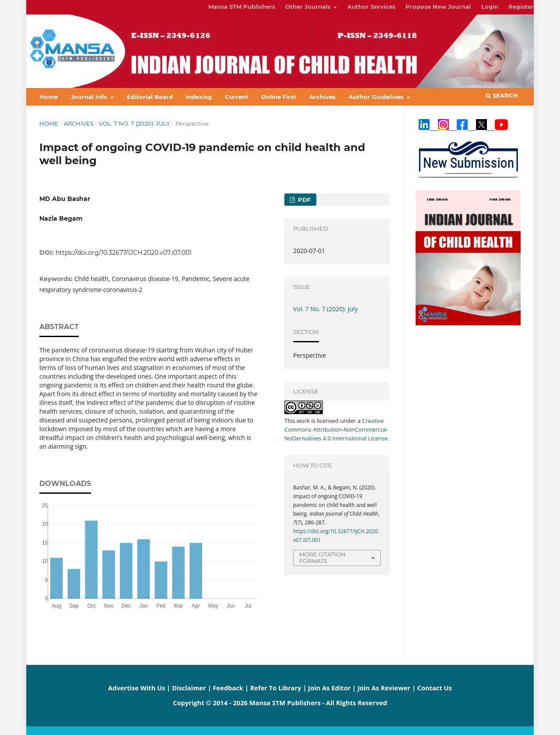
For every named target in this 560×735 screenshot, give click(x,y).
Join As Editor (329, 688)
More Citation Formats (322, 557)
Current (237, 97)
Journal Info (90, 97)
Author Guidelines (377, 97)
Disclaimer (189, 688)
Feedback (228, 688)
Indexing (199, 97)
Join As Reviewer (384, 688)
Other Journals (309, 7)
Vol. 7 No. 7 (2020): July (134, 123)
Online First (279, 97)
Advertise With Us (136, 688)
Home (49, 97)
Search (502, 95)
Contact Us (435, 688)
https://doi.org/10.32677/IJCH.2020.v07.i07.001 (124, 253)
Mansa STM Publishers (242, 7)
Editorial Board (150, 97)
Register (521, 7)
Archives (322, 97)
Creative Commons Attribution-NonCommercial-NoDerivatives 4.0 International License (336, 429)
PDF (303, 200)
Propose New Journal (438, 7)
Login (490, 7)
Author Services (371, 7)
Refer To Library (276, 688)
